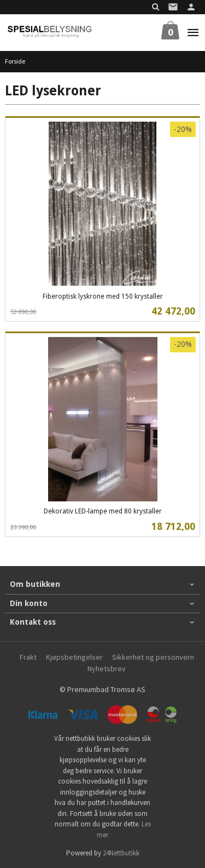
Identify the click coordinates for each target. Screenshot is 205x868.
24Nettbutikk (121, 853)
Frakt (28, 657)
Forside (15, 61)
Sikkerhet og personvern (153, 657)
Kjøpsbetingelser (74, 657)
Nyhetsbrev (107, 669)
